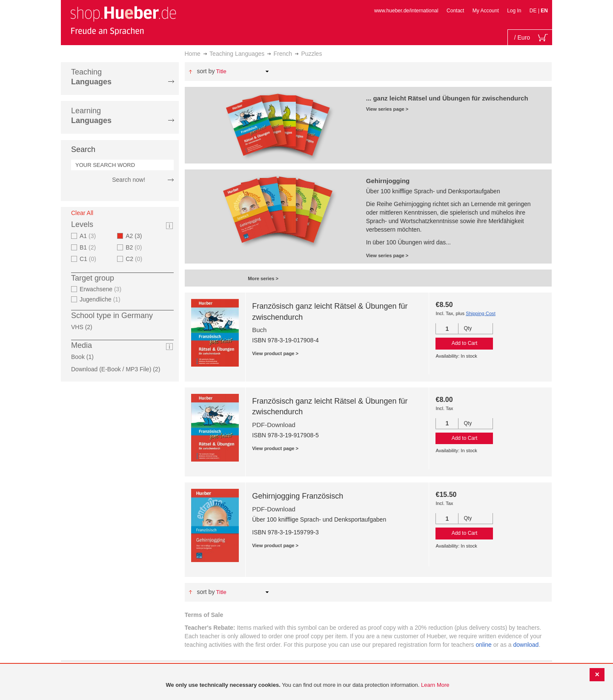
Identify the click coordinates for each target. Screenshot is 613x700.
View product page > (275, 353)
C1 (89, 259)
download (526, 645)
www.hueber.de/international (406, 11)
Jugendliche (101, 299)
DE (534, 11)
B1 (89, 247)
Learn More (435, 685)
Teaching (91, 77)
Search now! (129, 180)
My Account (486, 11)
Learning (91, 116)
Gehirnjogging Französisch (298, 496)
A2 (136, 236)
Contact (455, 11)
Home (193, 54)
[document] (308, 685)
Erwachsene (102, 289)
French (283, 54)
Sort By (206, 71)
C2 (135, 259)
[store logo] (123, 20)
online (484, 645)
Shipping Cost (481, 313)
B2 (135, 247)
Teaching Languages (237, 54)
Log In (514, 11)
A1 (89, 236)
